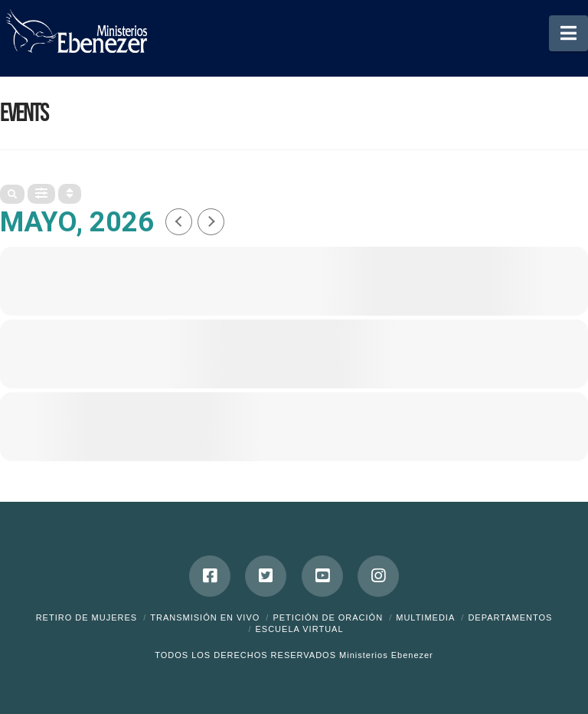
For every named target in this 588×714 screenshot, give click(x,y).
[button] (568, 33)
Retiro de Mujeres (87, 617)
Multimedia (425, 617)
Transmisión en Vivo (205, 617)
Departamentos (510, 617)
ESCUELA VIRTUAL (299, 629)
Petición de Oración (328, 617)
